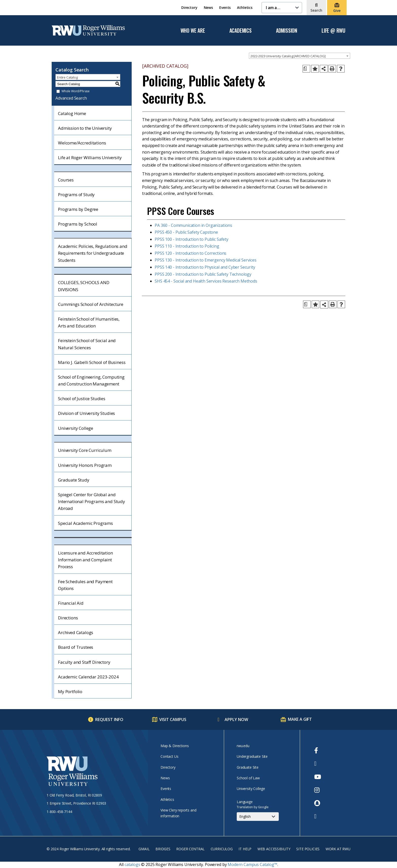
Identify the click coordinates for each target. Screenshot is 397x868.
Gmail (144, 849)
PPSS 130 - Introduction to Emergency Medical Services (206, 260)
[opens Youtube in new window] (318, 777)
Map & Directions (175, 746)
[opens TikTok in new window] (318, 816)
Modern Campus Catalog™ (252, 864)
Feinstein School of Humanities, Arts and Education (89, 322)
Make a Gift (300, 719)
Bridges (163, 849)
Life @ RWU (333, 31)
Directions (68, 618)
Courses (66, 180)
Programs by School (78, 224)
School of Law (248, 778)
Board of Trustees (76, 647)
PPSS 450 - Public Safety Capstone (186, 232)
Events (225, 7)
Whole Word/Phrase (76, 91)
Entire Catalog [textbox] (67, 77)
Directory (189, 7)
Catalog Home (72, 113)
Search (316, 10)
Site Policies (308, 849)
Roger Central (190, 849)
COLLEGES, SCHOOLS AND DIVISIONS (84, 286)
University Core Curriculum (85, 450)
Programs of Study (76, 195)
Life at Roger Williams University (90, 158)
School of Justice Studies (82, 399)
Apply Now (236, 719)
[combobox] (300, 56)
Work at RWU (338, 849)
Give (337, 11)
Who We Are (193, 31)
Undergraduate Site (252, 756)
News (208, 7)
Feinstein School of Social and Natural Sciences (87, 344)
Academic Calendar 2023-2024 (88, 677)
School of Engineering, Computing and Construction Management (91, 380)
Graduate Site (248, 767)
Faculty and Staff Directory (84, 662)
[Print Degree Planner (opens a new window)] (306, 69)
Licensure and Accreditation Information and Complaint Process (85, 560)
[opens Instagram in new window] (318, 790)
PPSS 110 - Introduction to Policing (187, 246)
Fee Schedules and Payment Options (85, 585)
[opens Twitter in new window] (318, 764)
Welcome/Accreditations (82, 143)
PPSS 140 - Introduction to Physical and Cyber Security (205, 267)
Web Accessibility (274, 849)
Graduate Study (74, 480)
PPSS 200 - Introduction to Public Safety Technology (203, 274)
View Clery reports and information (178, 813)
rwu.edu (243, 746)
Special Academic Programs (85, 523)
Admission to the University (85, 128)
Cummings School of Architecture (91, 304)
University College (76, 428)
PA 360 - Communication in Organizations (193, 225)
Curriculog (222, 849)
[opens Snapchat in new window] (318, 803)
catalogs (132, 864)
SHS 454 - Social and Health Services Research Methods (206, 281)
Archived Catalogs (76, 632)
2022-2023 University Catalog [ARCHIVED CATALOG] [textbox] (288, 56)
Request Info (109, 719)
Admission (287, 31)
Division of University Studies (86, 413)
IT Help (245, 849)
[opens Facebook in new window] (318, 750)
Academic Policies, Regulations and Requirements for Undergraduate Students (93, 253)
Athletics (245, 7)
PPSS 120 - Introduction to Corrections (191, 253)
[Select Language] (258, 817)
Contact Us (169, 756)
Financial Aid (71, 603)
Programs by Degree (78, 209)
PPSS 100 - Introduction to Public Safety (192, 239)
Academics (241, 31)
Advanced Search (71, 98)
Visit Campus (173, 719)
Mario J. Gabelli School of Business (92, 362)
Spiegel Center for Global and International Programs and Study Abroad (92, 501)
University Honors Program (85, 465)
